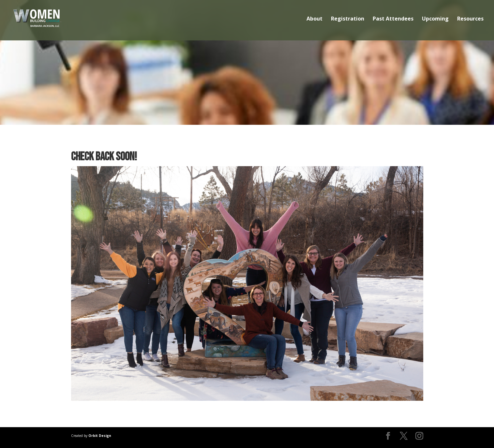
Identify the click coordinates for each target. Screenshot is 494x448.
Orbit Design (100, 436)
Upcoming (435, 19)
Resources (470, 19)
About (314, 19)
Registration (348, 19)
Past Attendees (393, 19)
